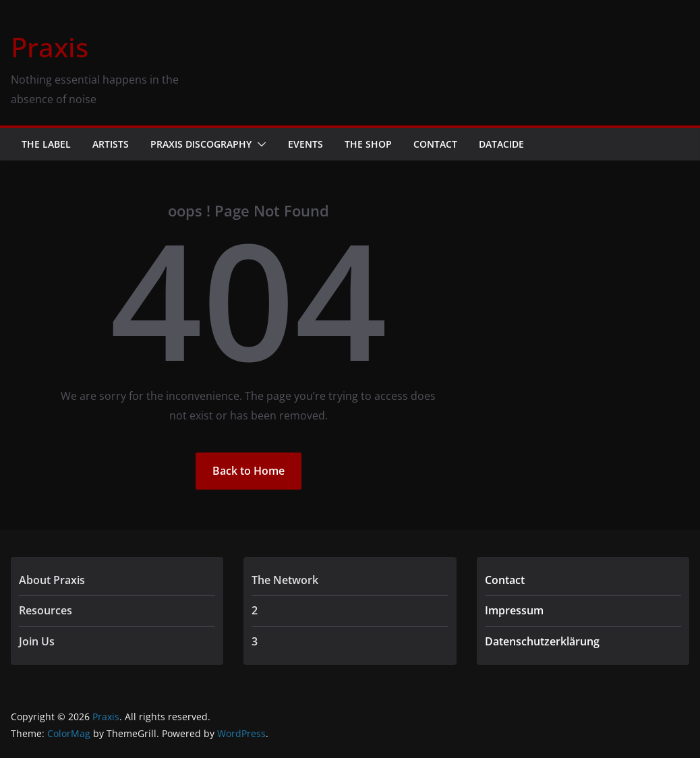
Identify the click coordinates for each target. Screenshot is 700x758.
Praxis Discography (201, 144)
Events (305, 144)
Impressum (514, 610)
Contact (435, 144)
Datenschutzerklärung (542, 641)
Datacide (501, 144)
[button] (259, 144)
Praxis (50, 47)
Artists (111, 144)
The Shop (368, 144)
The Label (46, 144)
